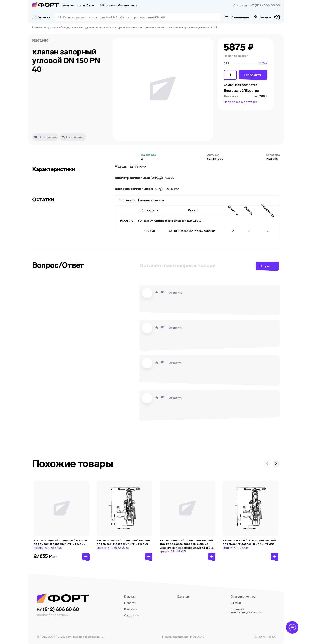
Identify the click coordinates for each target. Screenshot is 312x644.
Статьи (236, 603)
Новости (130, 603)
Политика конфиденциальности (246, 611)
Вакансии (184, 597)
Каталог (42, 17)
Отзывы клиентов (243, 597)
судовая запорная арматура (103, 27)
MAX (272, 637)
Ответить (175, 293)
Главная (38, 27)
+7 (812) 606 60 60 (265, 5)
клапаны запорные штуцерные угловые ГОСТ (186, 27)
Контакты (240, 5)
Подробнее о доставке (241, 102)
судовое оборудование (63, 27)
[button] (246, 56)
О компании (132, 615)
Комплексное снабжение (80, 5)
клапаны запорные (139, 27)
